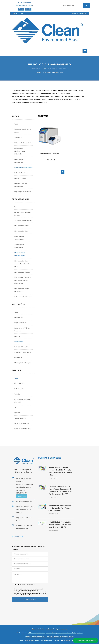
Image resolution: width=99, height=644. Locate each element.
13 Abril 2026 (53, 530)
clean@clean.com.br (25, 5)
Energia (17, 336)
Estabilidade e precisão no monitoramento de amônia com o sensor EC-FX (60, 525)
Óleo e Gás (18, 357)
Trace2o (17, 394)
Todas (16, 124)
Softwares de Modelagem (23, 220)
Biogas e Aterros (20, 178)
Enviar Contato (30, 599)
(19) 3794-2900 (25, 2)
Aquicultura (18, 138)
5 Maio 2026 (53, 478)
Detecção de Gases (21, 173)
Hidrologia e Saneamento (23, 167)
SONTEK (17, 413)
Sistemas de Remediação (23, 143)
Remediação (19, 317)
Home (38, 72)
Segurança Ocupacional (23, 192)
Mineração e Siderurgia (22, 363)
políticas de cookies (54, 637)
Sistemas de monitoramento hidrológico (20, 151)
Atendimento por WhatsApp (85, 640)
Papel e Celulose (20, 323)
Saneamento (19, 342)
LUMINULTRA (19, 389)
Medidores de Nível (21, 231)
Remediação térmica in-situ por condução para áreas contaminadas (60, 508)
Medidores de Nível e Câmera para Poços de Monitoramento (22, 264)
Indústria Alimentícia (22, 347)
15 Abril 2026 (53, 514)
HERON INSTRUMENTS (22, 429)
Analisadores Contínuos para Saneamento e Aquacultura (23, 280)
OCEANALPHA (19, 383)
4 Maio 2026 (53, 497)
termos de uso (69, 637)
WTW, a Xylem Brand (22, 423)
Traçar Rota (22, 496)
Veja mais (51, 160)
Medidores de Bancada (22, 272)
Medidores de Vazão (21, 226)
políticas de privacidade (36, 633)
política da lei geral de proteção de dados (61, 633)
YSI (15, 408)
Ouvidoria (66, 640)
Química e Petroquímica (23, 352)
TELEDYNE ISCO (20, 418)
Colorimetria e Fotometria (23, 297)
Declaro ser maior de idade (24, 585)
